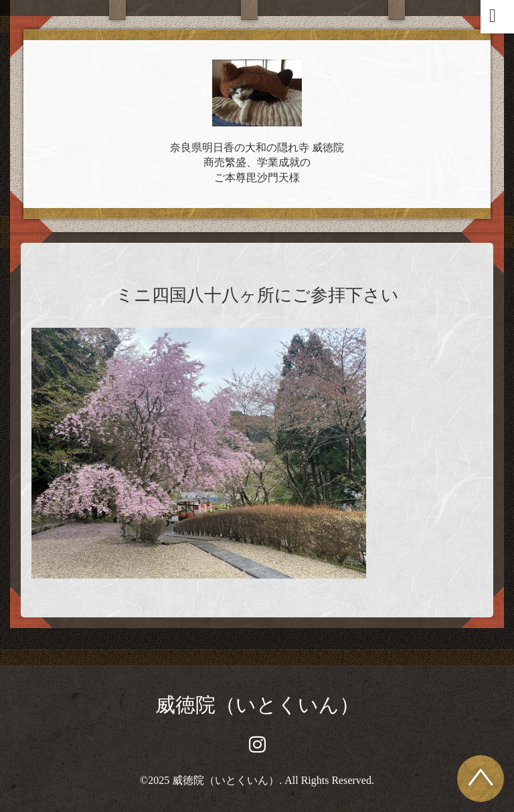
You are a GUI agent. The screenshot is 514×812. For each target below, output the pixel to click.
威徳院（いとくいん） (257, 705)
